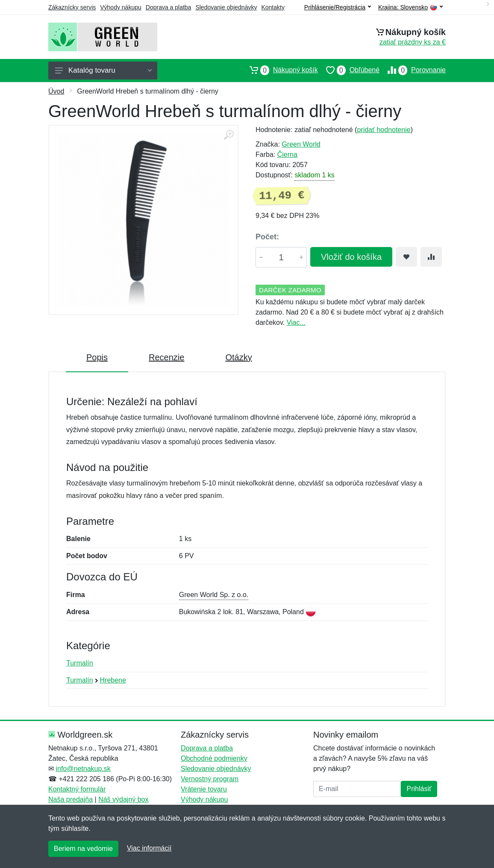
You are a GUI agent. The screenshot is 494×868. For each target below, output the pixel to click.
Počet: (267, 237)
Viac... (296, 322)
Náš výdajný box (123, 799)
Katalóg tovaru (103, 70)
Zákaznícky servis (72, 7)
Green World (301, 144)
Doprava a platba (169, 7)
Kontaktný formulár (77, 789)
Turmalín (80, 663)
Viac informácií (149, 848)
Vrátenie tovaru (204, 789)
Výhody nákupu (121, 7)
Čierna (287, 154)
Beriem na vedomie (83, 849)
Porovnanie (413, 70)
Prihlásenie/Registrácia (338, 7)
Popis (97, 357)
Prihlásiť (419, 789)
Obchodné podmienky (214, 758)
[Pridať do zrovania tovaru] (431, 257)
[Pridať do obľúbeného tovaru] (406, 257)
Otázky (238, 357)
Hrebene (113, 680)
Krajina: (410, 7)
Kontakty (273, 7)
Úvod (56, 91)
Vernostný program (210, 779)
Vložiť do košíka (351, 257)
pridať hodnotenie (384, 130)
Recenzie (166, 357)
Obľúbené (349, 70)
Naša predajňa (71, 799)
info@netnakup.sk (83, 769)
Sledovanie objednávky (226, 7)
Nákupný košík (280, 70)
